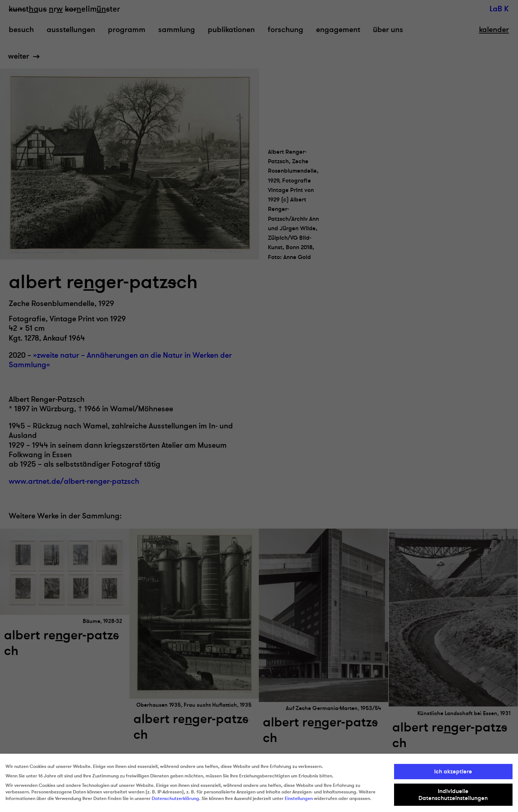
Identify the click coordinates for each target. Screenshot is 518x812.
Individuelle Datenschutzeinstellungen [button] (453, 795)
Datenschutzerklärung (175, 799)
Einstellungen (299, 799)
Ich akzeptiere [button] (453, 772)
